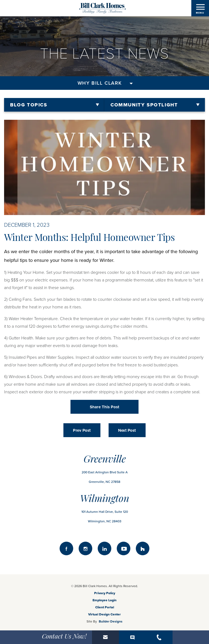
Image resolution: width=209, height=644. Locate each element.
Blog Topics (29, 105)
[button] (105, 637)
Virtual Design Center (104, 614)
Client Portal (105, 607)
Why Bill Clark (100, 83)
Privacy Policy (105, 593)
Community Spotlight (144, 105)
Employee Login (104, 600)
